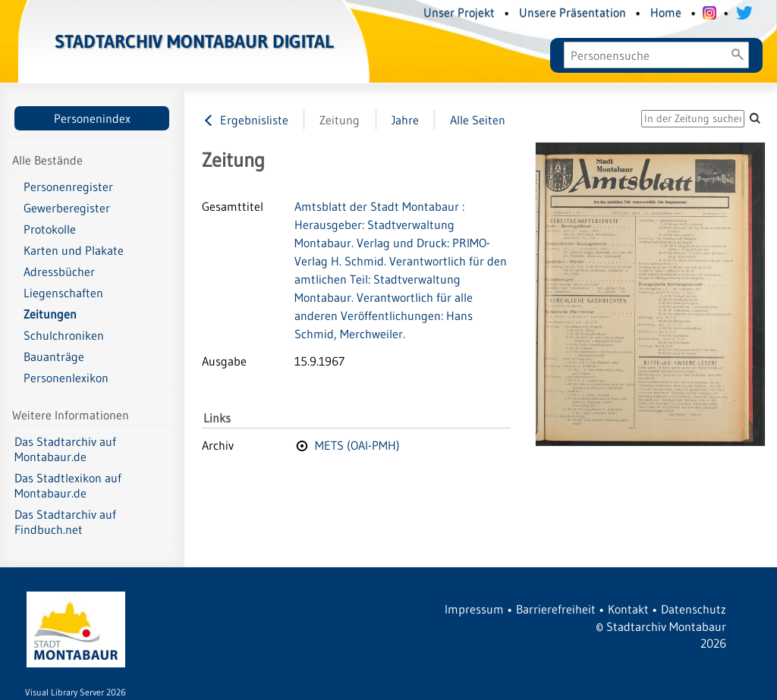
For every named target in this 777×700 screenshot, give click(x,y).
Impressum (474, 609)
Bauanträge (54, 356)
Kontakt (628, 609)
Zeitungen (50, 314)
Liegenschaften (63, 293)
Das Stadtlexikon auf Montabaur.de (68, 485)
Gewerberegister (67, 208)
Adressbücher (59, 272)
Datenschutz (694, 609)
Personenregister (68, 187)
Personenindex (92, 118)
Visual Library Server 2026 (75, 692)
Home (666, 12)
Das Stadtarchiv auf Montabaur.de (65, 449)
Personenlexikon (66, 378)
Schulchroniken (64, 335)
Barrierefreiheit (556, 609)
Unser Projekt (459, 12)
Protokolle (50, 229)
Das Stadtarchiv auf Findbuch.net (65, 522)
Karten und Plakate (74, 250)
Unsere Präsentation (573, 12)
